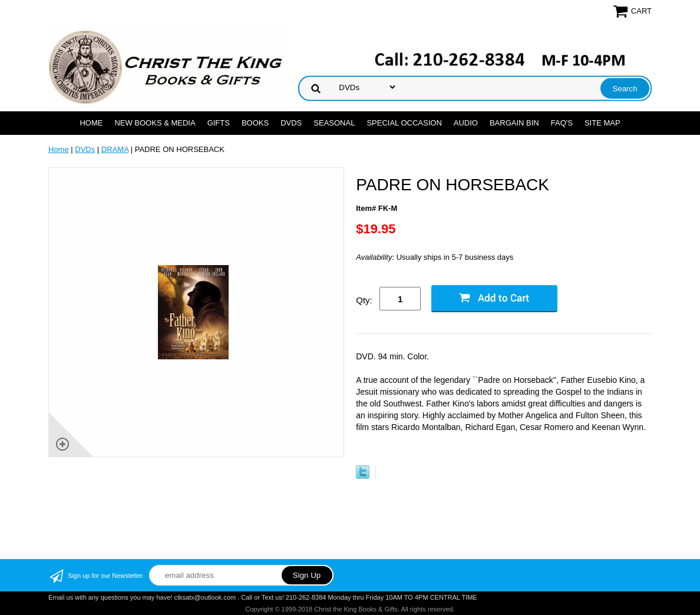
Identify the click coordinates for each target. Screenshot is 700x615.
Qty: (364, 300)
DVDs (291, 123)
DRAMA (115, 149)
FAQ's (562, 123)
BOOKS (255, 123)
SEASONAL (334, 123)
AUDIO (466, 123)
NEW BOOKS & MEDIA (155, 123)
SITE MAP (602, 123)
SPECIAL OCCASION (404, 123)
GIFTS (219, 123)
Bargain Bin (514, 123)
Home (91, 123)
